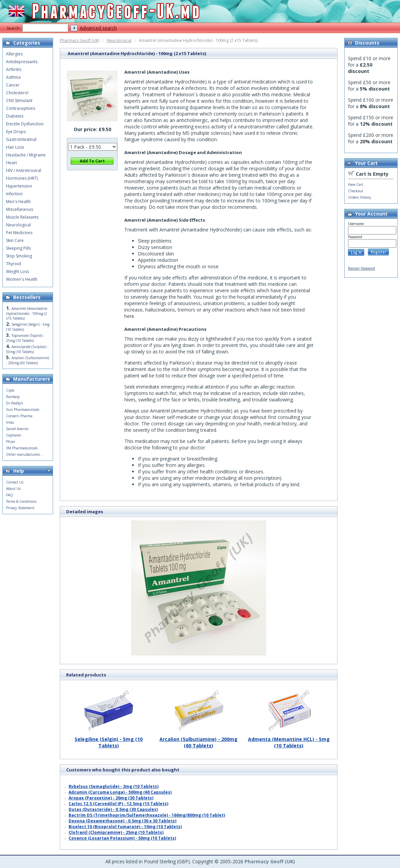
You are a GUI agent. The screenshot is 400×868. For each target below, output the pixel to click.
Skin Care (15, 240)
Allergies (14, 54)
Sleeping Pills (18, 248)
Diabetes (15, 116)
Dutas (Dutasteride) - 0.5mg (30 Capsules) (113, 809)
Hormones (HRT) (22, 178)
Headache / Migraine (26, 155)
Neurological (119, 40)
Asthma (13, 77)
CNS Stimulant (19, 101)
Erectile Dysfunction (25, 124)
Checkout (356, 191)
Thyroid (14, 264)
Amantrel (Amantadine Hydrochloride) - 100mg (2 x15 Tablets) (27, 313)
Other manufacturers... (24, 454)
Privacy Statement (20, 508)
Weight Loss (18, 271)
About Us (13, 489)
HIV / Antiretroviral (24, 170)
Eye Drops (16, 132)
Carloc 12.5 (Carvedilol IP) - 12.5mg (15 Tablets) (118, 804)
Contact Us (15, 482)
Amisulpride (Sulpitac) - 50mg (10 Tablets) (27, 349)
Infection (14, 194)
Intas (10, 422)
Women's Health (22, 279)
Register (379, 252)
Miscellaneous (20, 209)
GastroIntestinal (21, 139)
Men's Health (18, 202)
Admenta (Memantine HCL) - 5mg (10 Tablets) (289, 740)
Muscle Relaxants (22, 217)
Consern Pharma (19, 416)
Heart (11, 163)
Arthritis (14, 69)
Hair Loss (15, 147)
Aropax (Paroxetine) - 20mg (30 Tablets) (111, 798)
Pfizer (11, 442)
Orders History (359, 197)
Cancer (13, 85)
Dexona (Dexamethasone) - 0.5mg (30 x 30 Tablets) (122, 821)
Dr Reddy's (15, 403)
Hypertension (19, 186)
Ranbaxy (13, 397)
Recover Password (361, 268)
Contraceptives (21, 108)
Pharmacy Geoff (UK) (80, 40)
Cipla (10, 390)
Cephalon (14, 435)
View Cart (356, 184)
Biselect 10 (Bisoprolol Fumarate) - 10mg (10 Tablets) (125, 827)
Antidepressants (22, 62)
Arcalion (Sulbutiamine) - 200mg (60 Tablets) (198, 740)
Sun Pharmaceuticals (23, 410)
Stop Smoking (19, 256)
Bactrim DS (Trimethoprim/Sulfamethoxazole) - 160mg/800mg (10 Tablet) (147, 815)
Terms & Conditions (21, 501)
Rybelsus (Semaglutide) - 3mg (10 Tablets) (114, 786)
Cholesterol (17, 93)
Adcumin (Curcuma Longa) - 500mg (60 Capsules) (120, 792)
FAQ (9, 495)
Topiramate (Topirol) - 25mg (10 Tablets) (25, 338)
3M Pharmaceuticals (22, 448)
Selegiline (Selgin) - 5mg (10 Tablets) (109, 740)
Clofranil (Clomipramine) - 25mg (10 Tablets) (116, 832)
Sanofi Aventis (17, 429)
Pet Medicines (19, 233)
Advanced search (98, 28)
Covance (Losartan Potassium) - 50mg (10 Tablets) (122, 838)
